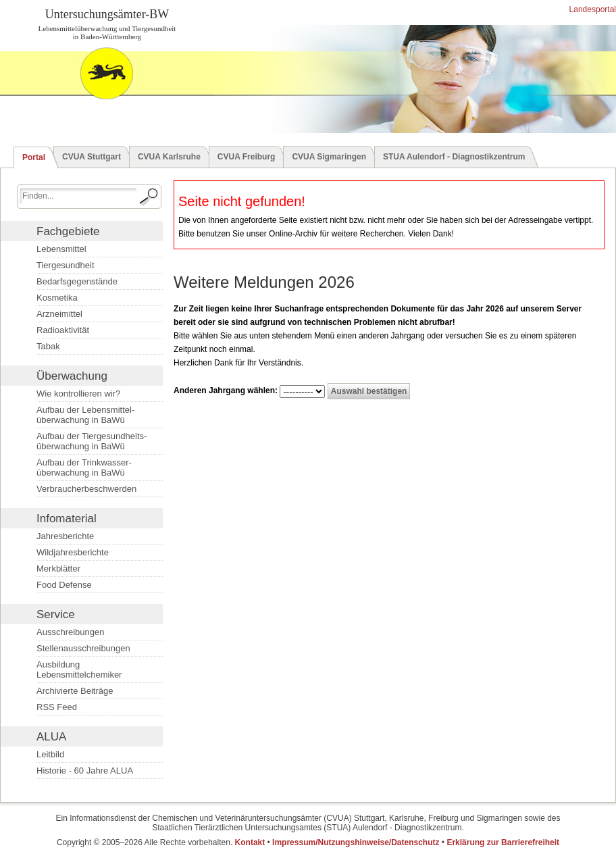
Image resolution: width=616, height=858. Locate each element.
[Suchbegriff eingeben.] (78, 196)
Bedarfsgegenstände (77, 281)
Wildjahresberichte (73, 552)
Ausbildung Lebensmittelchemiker (79, 670)
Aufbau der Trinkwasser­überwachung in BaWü (84, 468)
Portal (34, 157)
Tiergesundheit (66, 265)
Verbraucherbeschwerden (86, 489)
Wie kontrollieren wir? (78, 394)
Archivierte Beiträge (75, 691)
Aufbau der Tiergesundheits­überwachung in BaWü (92, 441)
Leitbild (50, 754)
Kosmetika (57, 298)
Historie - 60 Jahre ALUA (85, 771)
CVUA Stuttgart (92, 157)
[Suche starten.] (149, 197)
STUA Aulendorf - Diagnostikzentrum (454, 157)
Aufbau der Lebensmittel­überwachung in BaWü (85, 415)
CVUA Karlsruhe (169, 157)
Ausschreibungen (70, 632)
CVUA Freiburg (247, 157)
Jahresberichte (65, 536)
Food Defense (64, 585)
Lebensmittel (61, 249)
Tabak (48, 346)
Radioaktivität (63, 330)
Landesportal (591, 9)
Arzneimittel (59, 314)
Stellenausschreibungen (83, 648)
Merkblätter (58, 569)
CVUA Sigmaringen (329, 157)
